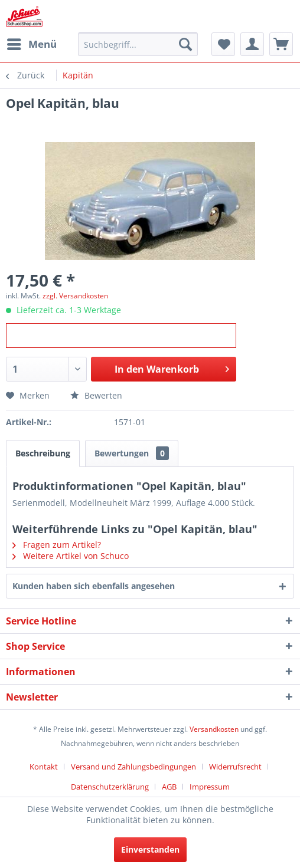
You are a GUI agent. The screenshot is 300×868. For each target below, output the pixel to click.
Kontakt (44, 767)
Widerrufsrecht (235, 767)
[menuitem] (31, 44)
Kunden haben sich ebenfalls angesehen (94, 586)
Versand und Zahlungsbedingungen (133, 767)
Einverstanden (150, 849)
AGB (169, 787)
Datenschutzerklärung (110, 787)
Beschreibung (43, 453)
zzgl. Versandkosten (75, 296)
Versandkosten (214, 729)
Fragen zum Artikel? (57, 545)
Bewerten (96, 395)
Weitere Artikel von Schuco (71, 556)
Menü (32, 43)
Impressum (210, 787)
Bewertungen (132, 453)
